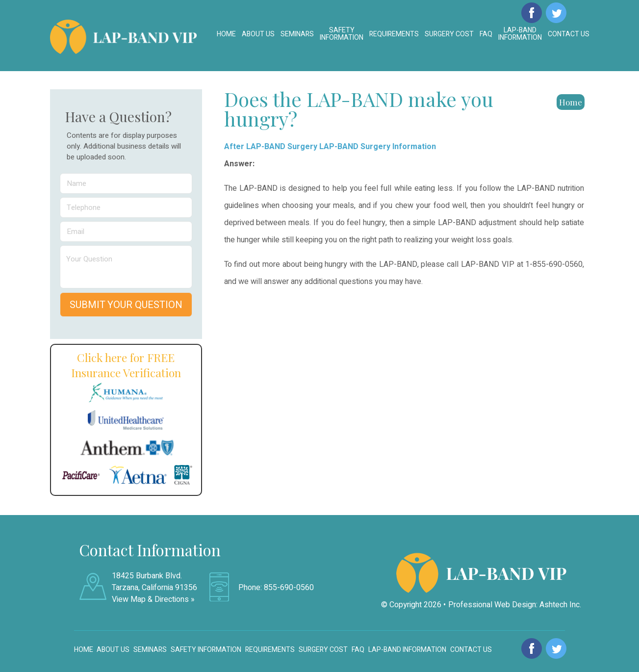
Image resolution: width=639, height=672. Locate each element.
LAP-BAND (520, 34)
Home (226, 34)
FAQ (486, 34)
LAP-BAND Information (407, 650)
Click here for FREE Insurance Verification (126, 365)
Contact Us (569, 34)
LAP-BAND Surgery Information (378, 147)
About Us (258, 34)
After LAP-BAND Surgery (271, 147)
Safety (342, 34)
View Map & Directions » (153, 599)
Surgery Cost (449, 34)
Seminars (297, 34)
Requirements (394, 34)
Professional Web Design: (493, 605)
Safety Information (206, 650)
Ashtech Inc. (560, 605)
